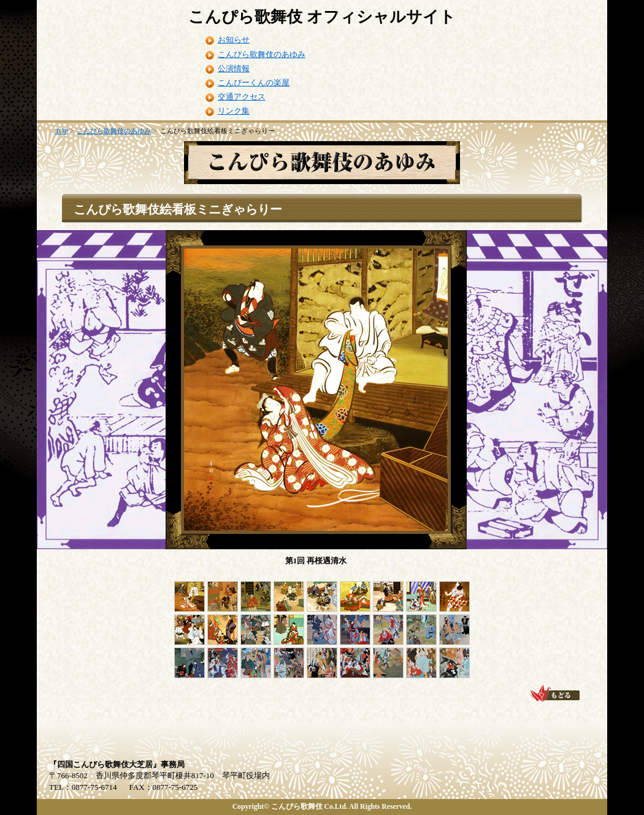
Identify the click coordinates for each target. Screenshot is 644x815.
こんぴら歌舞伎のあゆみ (262, 54)
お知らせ (234, 40)
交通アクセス (242, 97)
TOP (62, 131)
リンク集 (234, 111)
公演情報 (234, 68)
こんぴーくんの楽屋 (254, 83)
